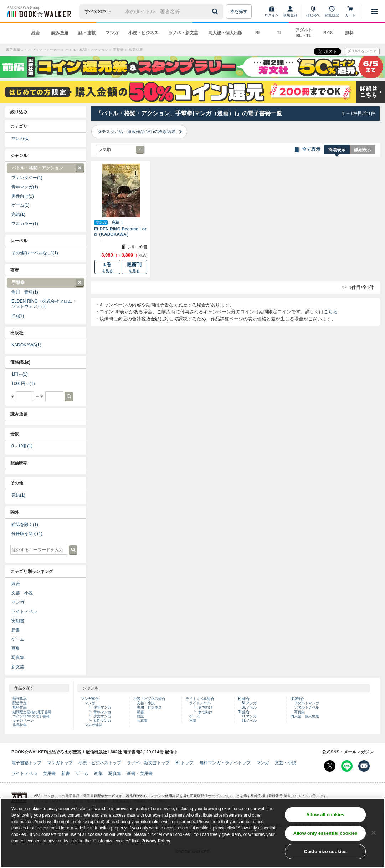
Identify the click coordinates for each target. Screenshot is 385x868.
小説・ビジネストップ (100, 763)
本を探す (239, 11)
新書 (16, 630)
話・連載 (87, 33)
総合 (36, 33)
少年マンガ (102, 707)
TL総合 (244, 712)
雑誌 (140, 716)
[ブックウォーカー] (38, 11)
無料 (349, 33)
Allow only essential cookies (325, 833)
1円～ (19, 374)
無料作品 (20, 707)
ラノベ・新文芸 (183, 33)
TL (280, 33)
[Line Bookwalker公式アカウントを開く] (347, 766)
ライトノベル (24, 611)
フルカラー (25, 224)
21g (18, 316)
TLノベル (249, 720)
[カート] (350, 11)
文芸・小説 (22, 593)
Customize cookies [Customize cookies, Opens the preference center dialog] (325, 851)
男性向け (23, 196)
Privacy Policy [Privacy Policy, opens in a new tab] (156, 841)
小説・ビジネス (143, 33)
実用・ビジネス (149, 707)
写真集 (18, 658)
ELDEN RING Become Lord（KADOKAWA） (120, 232)
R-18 (328, 33)
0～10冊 (22, 446)
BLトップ (184, 763)
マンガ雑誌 (93, 725)
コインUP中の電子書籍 (31, 716)
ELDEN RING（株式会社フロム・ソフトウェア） (44, 304)
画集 (16, 648)
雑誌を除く (25, 524)
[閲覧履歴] (332, 11)
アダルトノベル (307, 707)
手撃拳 (45, 283)
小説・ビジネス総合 (149, 699)
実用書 (18, 621)
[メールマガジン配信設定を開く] (364, 766)
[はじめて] (313, 11)
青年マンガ (25, 187)
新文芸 (18, 667)
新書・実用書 (140, 773)
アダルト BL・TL (304, 33)
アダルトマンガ (307, 703)
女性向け (205, 712)
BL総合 (244, 699)
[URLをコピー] (362, 51)
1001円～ (23, 384)
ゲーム (20, 205)
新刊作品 (20, 699)
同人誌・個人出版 (225, 33)
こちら (331, 312)
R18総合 (297, 699)
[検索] (216, 11)
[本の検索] (100, 11)
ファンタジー (27, 178)
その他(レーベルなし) (35, 253)
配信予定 (20, 703)
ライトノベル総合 (200, 699)
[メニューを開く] (374, 11)
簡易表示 (337, 150)
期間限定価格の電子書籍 (32, 712)
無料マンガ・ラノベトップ (225, 763)
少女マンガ (102, 716)
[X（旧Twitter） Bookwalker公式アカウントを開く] (330, 766)
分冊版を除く (27, 534)
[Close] (374, 833)
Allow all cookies (325, 815)
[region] (192, 833)
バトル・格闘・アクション (45, 168)
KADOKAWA (26, 345)
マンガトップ (60, 763)
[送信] (216, 11)
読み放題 (60, 33)
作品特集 (20, 725)
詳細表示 (363, 150)
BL (258, 33)
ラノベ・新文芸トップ (148, 763)
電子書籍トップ (26, 763)
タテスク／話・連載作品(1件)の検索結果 (136, 132)
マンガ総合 (90, 699)
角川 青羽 (25, 292)
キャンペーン (23, 720)
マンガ (112, 33)
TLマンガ (249, 716)
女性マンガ (102, 720)
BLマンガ (249, 703)
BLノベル (249, 707)
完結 (18, 214)
